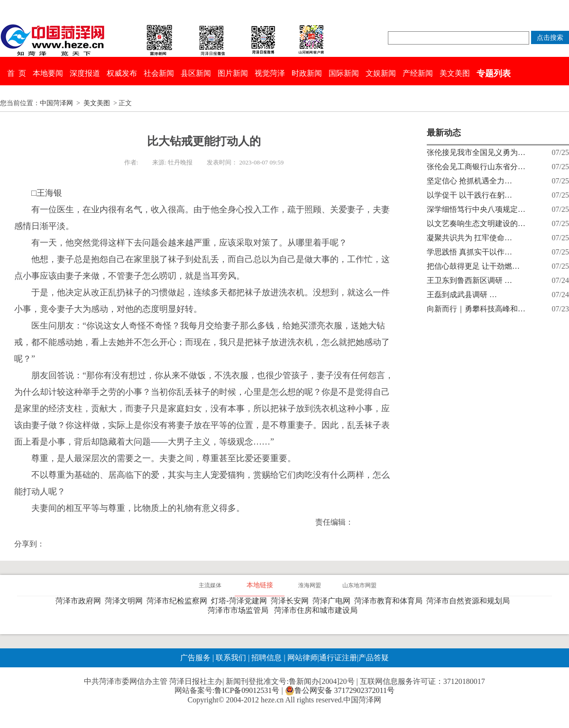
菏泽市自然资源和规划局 (470, 601)
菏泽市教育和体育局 (390, 601)
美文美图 (455, 73)
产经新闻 (418, 73)
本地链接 (260, 585)
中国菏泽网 (56, 103)
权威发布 (122, 73)
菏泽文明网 (126, 601)
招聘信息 (266, 658)
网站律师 (302, 658)
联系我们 (231, 658)
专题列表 (494, 73)
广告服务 (195, 658)
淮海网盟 (310, 585)
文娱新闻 (381, 73)
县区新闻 (196, 73)
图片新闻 (233, 73)
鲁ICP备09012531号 (247, 690)
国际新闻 (344, 73)
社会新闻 (159, 73)
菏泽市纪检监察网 (179, 601)
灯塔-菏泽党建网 (241, 601)
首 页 (17, 73)
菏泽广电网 (333, 601)
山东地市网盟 (359, 585)
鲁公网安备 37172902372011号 (340, 691)
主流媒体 (210, 585)
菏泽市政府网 (80, 601)
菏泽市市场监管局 (240, 610)
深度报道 (85, 73)
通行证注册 (338, 658)
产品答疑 (374, 658)
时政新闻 (307, 73)
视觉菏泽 (270, 73)
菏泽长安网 (292, 601)
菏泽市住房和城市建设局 (318, 610)
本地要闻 (48, 73)
